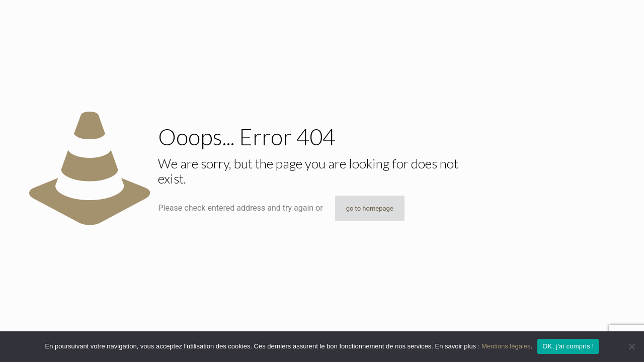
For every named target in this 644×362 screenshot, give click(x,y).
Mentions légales (506, 346)
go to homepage (370, 208)
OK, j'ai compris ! (568, 346)
